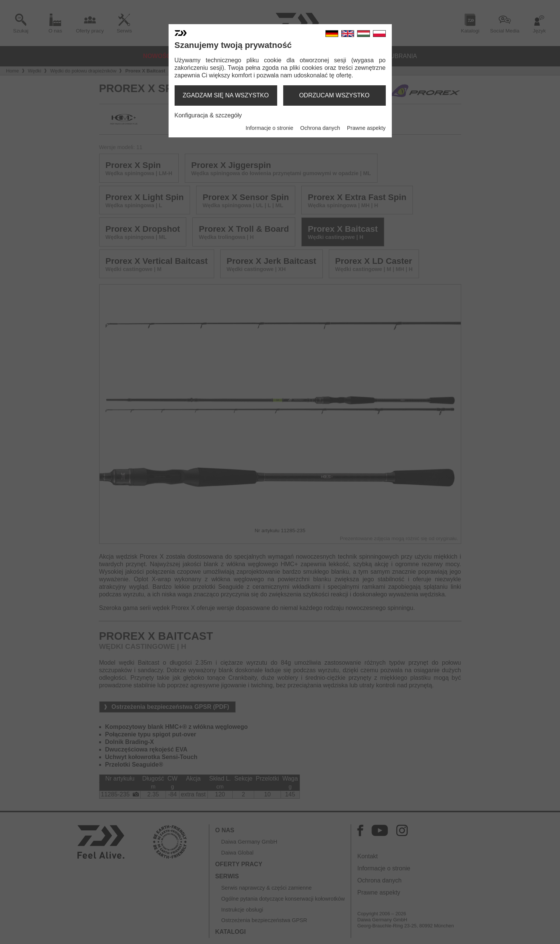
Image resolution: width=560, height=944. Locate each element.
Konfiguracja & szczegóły (208, 115)
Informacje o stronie (269, 128)
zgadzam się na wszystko (226, 95)
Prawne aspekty (366, 128)
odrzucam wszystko (334, 95)
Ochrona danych (320, 128)
